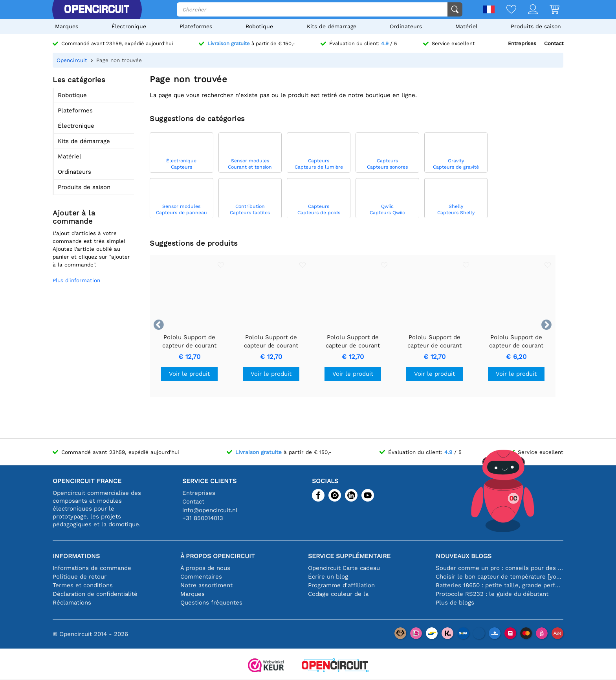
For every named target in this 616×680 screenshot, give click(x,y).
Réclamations (72, 603)
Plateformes (196, 26)
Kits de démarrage (332, 26)
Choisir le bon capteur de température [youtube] (500, 577)
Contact (554, 43)
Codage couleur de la (338, 594)
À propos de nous (205, 568)
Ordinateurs (406, 26)
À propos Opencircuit (218, 556)
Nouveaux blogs (464, 556)
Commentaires (201, 577)
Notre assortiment (206, 585)
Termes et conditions (83, 585)
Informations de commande (92, 568)
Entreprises (522, 43)
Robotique (259, 26)
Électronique (129, 26)
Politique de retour (80, 577)
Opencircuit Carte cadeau (344, 568)
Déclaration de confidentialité (95, 594)
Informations (76, 556)
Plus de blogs (455, 603)
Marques (67, 26)
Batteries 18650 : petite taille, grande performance (500, 585)
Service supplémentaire (349, 556)
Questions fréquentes (211, 603)
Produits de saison (536, 26)
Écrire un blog (328, 577)
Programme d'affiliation (341, 585)
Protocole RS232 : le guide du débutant (492, 594)
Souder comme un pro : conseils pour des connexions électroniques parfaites (500, 568)
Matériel (466, 26)
